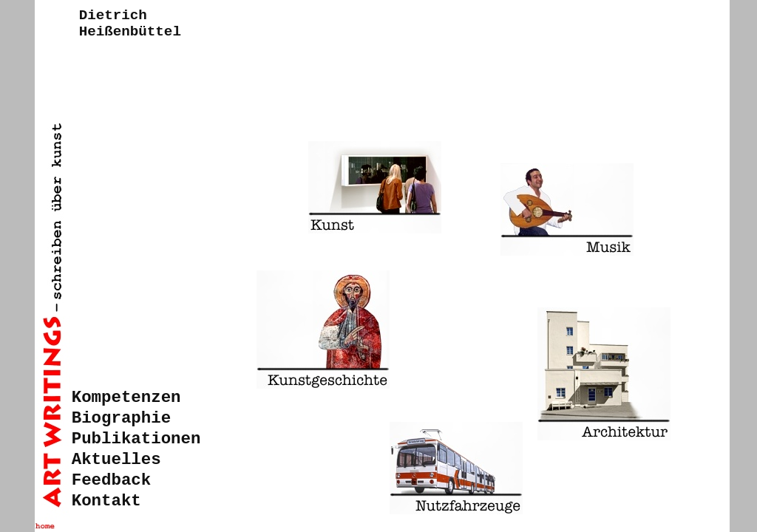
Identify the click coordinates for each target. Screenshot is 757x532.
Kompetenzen (126, 398)
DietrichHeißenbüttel (130, 24)
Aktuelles (116, 460)
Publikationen (136, 439)
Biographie (121, 418)
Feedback (112, 480)
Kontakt (106, 501)
